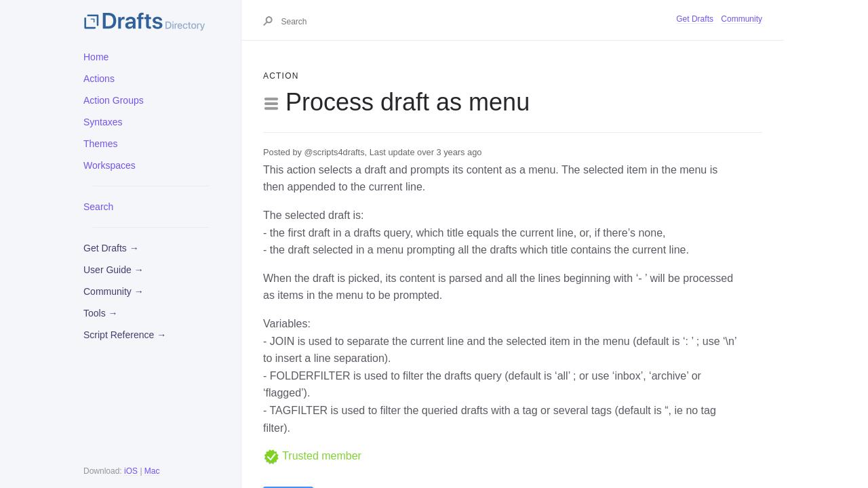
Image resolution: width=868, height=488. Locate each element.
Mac (152, 471)
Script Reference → (125, 335)
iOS (131, 471)
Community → (114, 291)
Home (96, 57)
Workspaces (110, 165)
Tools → (101, 313)
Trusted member (312, 456)
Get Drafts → (111, 248)
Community (742, 19)
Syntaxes (103, 122)
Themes (101, 144)
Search (98, 207)
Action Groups (114, 100)
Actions (99, 79)
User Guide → (114, 270)
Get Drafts (695, 19)
